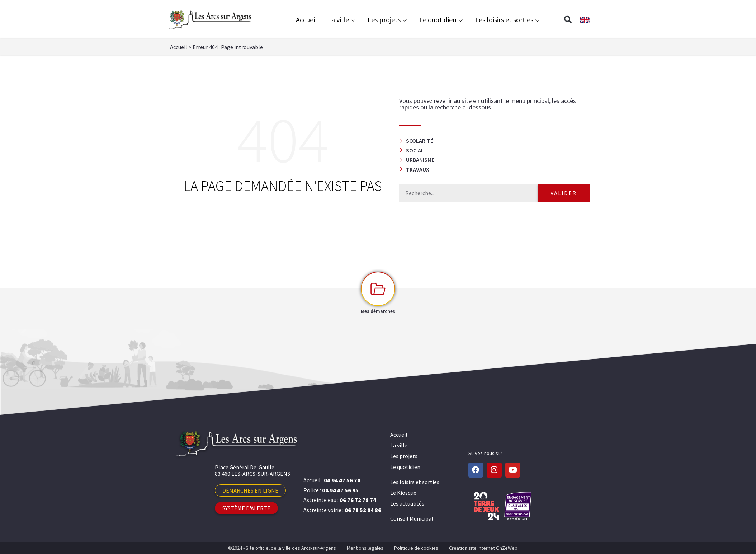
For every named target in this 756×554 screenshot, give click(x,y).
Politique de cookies (416, 548)
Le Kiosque (403, 493)
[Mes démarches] (378, 289)
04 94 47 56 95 (340, 490)
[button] (568, 20)
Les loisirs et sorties (508, 20)
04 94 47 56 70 (342, 480)
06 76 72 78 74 (358, 500)
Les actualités (407, 503)
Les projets (388, 20)
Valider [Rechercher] (564, 193)
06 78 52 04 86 (363, 510)
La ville (342, 20)
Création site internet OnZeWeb (483, 548)
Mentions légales (365, 548)
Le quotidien (442, 20)
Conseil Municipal (412, 518)
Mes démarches (378, 311)
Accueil (306, 20)
